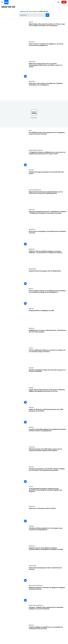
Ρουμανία (32, 506)
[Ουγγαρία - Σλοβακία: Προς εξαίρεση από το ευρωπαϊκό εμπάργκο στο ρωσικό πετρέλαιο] (48, 614)
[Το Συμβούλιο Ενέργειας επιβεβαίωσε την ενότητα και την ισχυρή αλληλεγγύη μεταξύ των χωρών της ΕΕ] (48, 159)
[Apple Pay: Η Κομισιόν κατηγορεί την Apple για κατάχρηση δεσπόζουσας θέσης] (48, 595)
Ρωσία (31, 486)
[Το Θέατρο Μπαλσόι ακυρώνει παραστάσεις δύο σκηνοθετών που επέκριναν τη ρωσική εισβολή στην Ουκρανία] (48, 496)
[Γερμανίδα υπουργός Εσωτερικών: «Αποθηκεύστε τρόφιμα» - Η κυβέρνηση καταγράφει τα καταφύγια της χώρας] (48, 219)
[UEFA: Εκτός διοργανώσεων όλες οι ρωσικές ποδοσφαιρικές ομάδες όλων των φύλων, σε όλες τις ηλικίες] (48, 71)
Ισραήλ (31, 388)
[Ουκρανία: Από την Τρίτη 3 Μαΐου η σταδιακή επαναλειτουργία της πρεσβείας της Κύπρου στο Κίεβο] (48, 555)
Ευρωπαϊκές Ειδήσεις (36, 150)
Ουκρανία (32, 229)
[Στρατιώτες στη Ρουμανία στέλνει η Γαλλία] (48, 515)
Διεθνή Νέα (32, 269)
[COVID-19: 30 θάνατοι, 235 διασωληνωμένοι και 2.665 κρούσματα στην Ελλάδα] (48, 416)
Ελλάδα (31, 170)
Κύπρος (31, 625)
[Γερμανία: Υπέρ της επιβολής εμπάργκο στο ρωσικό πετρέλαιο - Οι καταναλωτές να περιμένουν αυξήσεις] (48, 258)
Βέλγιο (31, 289)
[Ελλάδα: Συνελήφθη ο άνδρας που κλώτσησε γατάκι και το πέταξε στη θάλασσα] (48, 377)
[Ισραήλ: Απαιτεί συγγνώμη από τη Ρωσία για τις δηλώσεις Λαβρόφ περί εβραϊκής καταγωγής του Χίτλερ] (48, 397)
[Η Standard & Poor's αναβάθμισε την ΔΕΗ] (48, 318)
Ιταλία (31, 22)
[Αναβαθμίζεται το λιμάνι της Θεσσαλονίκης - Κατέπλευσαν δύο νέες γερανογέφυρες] (48, 337)
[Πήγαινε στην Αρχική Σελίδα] (6, 2)
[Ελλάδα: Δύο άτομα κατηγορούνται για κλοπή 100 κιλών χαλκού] (48, 179)
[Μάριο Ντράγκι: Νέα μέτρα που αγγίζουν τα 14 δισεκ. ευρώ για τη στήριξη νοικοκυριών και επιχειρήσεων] (48, 31)
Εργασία (31, 328)
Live (64, 2)
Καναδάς (32, 42)
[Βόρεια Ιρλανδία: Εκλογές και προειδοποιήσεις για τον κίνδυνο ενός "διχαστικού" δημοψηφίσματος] (48, 199)
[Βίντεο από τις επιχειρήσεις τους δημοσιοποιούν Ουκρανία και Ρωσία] (48, 238)
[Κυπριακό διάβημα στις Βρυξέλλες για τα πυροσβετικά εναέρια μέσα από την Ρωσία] (48, 634)
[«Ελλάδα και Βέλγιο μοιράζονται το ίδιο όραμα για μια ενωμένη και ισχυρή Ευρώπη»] (48, 535)
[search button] (47, 15)
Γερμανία (32, 81)
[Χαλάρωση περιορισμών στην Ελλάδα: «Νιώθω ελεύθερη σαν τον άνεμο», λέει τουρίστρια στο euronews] (48, 476)
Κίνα (30, 130)
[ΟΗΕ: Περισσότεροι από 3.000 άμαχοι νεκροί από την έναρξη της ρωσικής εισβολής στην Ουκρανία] (48, 456)
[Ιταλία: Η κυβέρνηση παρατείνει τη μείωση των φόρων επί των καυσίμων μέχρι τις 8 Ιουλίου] (48, 357)
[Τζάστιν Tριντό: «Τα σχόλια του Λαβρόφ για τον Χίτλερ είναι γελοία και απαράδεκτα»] (48, 51)
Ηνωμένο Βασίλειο (35, 190)
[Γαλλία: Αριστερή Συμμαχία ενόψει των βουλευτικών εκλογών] (48, 575)
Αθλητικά (32, 61)
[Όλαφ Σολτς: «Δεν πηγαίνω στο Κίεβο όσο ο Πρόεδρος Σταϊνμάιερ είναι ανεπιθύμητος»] (48, 90)
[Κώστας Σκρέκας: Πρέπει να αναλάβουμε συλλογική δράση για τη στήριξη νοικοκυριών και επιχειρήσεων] (48, 298)
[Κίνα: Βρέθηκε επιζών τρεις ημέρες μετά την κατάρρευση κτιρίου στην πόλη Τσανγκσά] (48, 139)
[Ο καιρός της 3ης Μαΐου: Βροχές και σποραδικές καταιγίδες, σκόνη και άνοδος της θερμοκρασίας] (48, 436)
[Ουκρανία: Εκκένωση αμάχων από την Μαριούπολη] (48, 278)
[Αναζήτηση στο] (34, 15)
